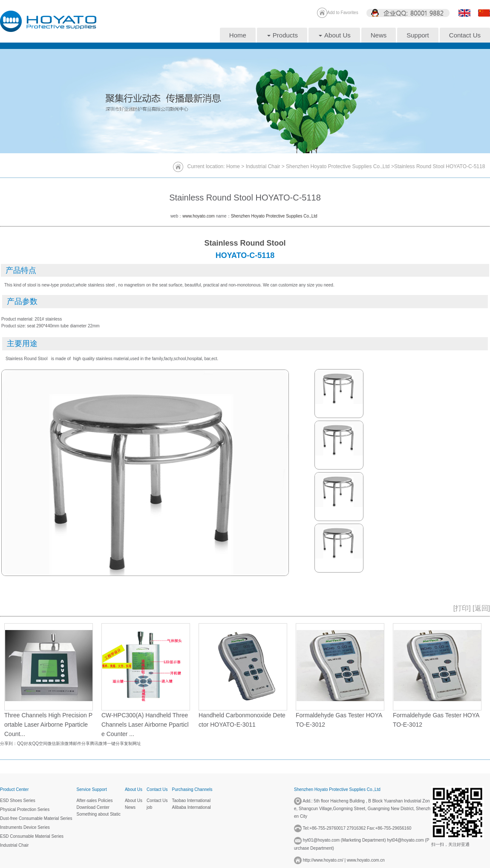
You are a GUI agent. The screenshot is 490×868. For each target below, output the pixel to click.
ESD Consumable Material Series (32, 836)
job (149, 807)
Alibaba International (192, 807)
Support (418, 35)
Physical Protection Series (25, 809)
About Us (335, 35)
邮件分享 (81, 743)
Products (282, 35)
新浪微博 (64, 743)
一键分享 (115, 743)
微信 (52, 743)
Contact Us (465, 35)
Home (238, 35)
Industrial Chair (263, 166)
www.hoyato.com (199, 216)
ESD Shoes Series (18, 801)
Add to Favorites (343, 13)
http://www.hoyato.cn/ (323, 860)
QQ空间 (40, 743)
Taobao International (192, 801)
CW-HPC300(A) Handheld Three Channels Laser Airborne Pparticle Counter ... (145, 725)
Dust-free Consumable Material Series (36, 818)
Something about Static (99, 814)
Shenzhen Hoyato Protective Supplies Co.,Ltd (339, 166)
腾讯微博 (98, 743)
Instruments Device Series (25, 827)
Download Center (93, 807)
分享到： (9, 743)
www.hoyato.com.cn (366, 860)
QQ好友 (25, 743)
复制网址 (133, 743)
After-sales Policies (95, 801)
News (379, 35)
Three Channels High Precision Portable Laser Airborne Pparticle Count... (48, 725)
